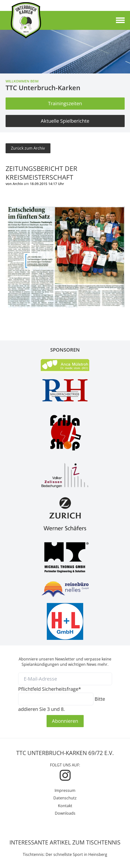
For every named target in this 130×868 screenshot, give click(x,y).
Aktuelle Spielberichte (65, 121)
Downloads (65, 813)
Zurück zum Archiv (28, 148)
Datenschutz (65, 798)
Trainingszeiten (65, 103)
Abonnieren (65, 721)
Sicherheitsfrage (50, 689)
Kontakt (65, 806)
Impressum (65, 790)
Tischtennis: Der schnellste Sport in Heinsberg (65, 854)
